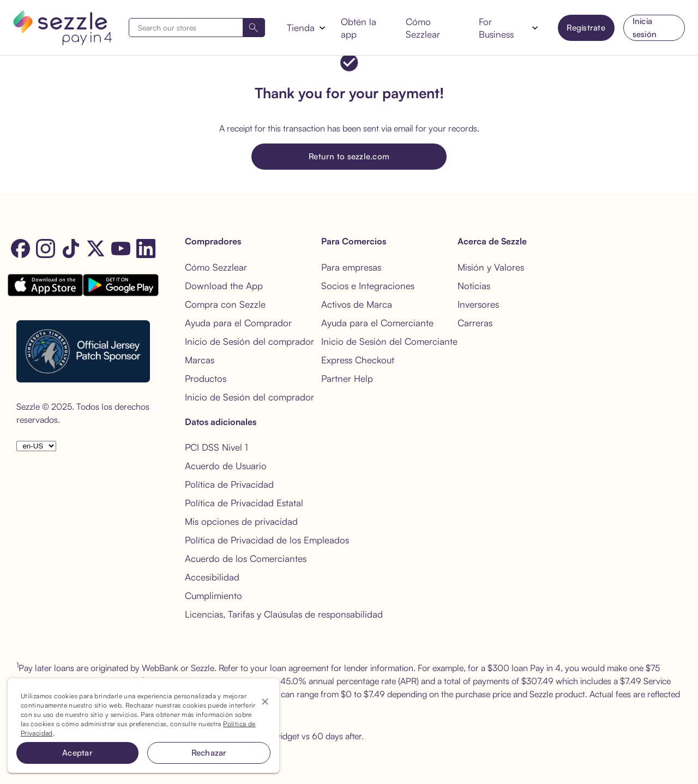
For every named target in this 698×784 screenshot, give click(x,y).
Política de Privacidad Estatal (244, 503)
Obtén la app (359, 28)
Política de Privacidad (229, 484)
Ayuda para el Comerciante (377, 323)
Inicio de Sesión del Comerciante (389, 341)
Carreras (475, 323)
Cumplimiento (213, 596)
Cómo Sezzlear (423, 28)
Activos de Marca (357, 304)
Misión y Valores (491, 267)
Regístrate (586, 28)
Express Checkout (358, 360)
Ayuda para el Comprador (238, 323)
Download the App (224, 286)
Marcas (200, 360)
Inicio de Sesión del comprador (249, 341)
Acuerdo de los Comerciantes (246, 558)
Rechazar (209, 753)
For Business (496, 28)
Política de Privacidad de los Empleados (267, 540)
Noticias (474, 286)
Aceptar (77, 753)
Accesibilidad (212, 577)
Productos (206, 378)
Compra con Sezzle (225, 304)
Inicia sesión (645, 28)
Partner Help (347, 378)
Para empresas (351, 267)
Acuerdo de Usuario (226, 466)
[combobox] (197, 28)
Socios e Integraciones (368, 286)
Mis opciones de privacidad (241, 521)
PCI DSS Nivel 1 (216, 447)
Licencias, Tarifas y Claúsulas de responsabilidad (284, 614)
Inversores (478, 304)
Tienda (301, 28)
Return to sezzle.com (349, 156)
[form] (197, 28)
